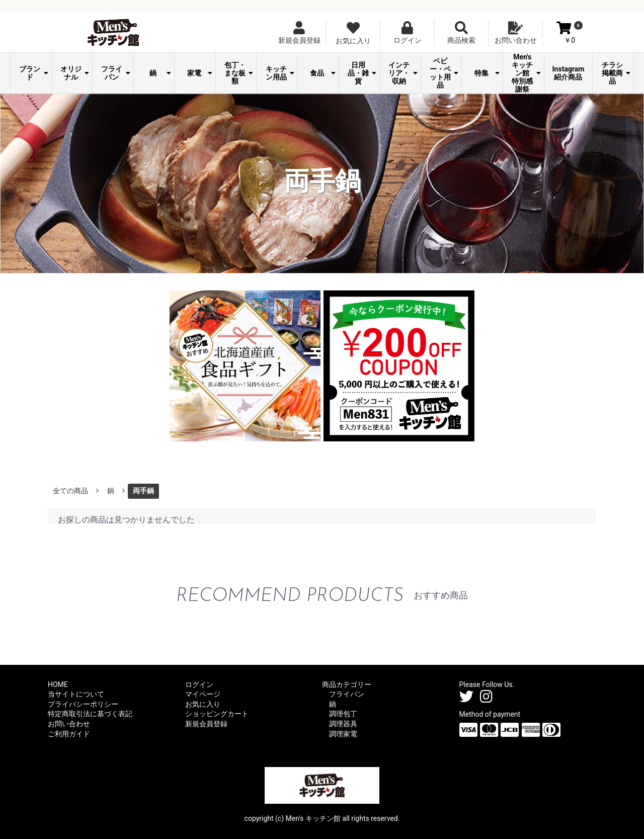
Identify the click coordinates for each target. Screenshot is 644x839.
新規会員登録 (206, 724)
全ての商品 (70, 491)
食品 (323, 73)
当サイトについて (76, 694)
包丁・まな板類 (239, 73)
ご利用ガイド (69, 734)
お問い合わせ (69, 724)
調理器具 (343, 724)
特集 (487, 73)
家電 (200, 73)
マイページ (203, 694)
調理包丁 (343, 714)
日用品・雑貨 (362, 73)
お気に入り (203, 704)
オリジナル (75, 73)
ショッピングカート (217, 714)
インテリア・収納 (403, 73)
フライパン (115, 73)
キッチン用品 (280, 73)
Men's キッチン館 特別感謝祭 (526, 73)
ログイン (199, 684)
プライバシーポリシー (83, 704)
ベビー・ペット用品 (444, 73)
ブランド (33, 73)
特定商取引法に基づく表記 (90, 714)
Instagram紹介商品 (569, 73)
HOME (58, 684)
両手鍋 (143, 491)
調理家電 (343, 734)
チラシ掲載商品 (616, 73)
